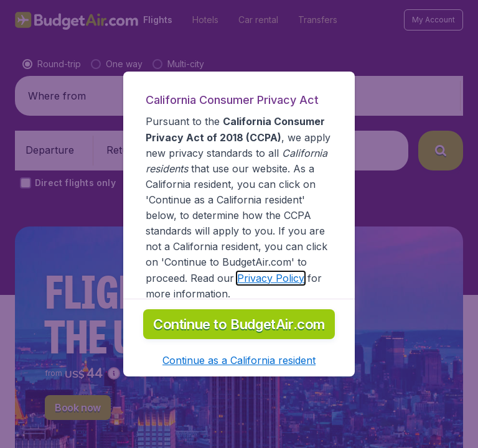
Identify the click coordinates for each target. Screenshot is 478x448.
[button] (239, 360)
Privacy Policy (271, 278)
